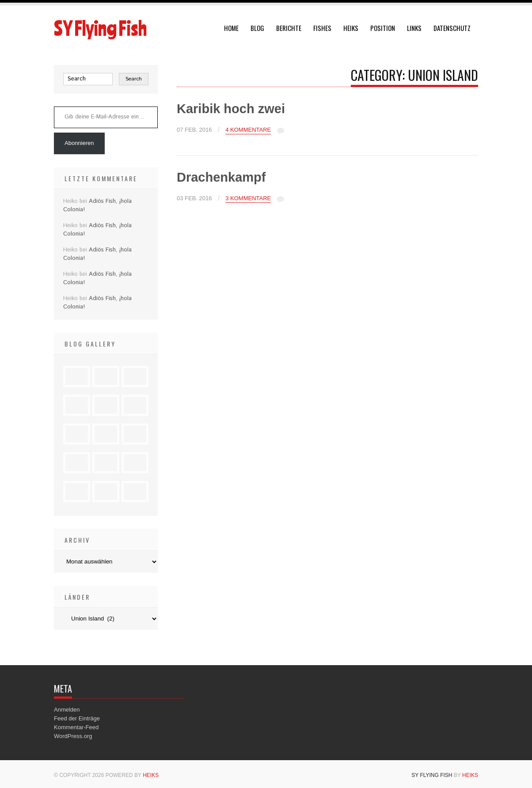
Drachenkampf (221, 177)
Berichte (289, 28)
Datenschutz (452, 28)
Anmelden (67, 710)
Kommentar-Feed (76, 727)
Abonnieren (79, 143)
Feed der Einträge (77, 718)
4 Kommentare (248, 130)
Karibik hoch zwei (231, 109)
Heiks (351, 28)
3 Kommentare (248, 198)
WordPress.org (73, 736)
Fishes (322, 28)
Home (231, 28)
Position (383, 28)
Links (414, 28)
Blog (257, 28)
